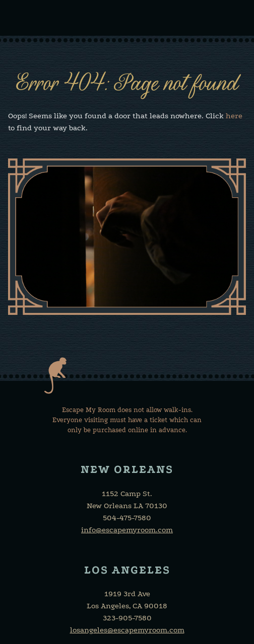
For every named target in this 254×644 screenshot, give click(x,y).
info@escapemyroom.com (127, 530)
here (234, 116)
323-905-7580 (127, 618)
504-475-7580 (127, 518)
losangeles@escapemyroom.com (127, 630)
